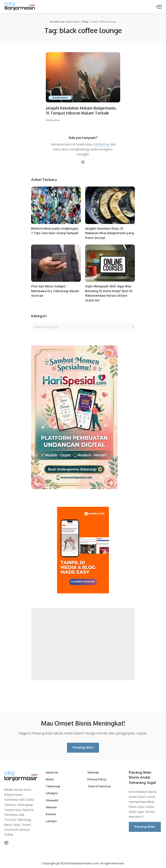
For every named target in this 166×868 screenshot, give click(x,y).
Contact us (101, 144)
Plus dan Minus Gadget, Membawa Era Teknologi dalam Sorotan (55, 290)
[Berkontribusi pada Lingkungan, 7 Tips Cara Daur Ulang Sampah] (56, 205)
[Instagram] (83, 162)
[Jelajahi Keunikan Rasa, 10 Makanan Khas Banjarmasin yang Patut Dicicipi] (110, 205)
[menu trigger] (159, 6)
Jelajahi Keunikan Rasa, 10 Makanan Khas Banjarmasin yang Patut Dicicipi (110, 233)
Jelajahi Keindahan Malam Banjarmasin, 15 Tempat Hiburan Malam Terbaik (82, 110)
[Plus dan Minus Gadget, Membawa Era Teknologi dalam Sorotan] (56, 263)
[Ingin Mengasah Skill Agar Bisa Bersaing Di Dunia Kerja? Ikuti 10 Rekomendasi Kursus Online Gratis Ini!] (110, 263)
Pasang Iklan (83, 746)
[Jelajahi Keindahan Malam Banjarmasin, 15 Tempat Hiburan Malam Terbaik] (83, 77)
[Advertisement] (83, 643)
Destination (60, 98)
